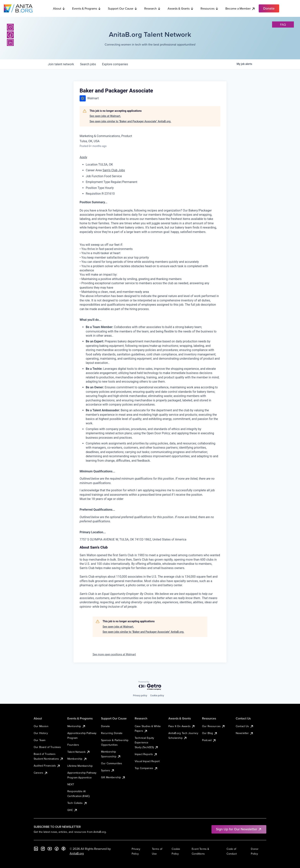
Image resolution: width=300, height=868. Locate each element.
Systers (108, 770)
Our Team (40, 740)
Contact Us (245, 726)
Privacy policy (140, 696)
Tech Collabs (77, 803)
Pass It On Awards (182, 726)
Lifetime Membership (80, 766)
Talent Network (79, 752)
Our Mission (41, 726)
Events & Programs (87, 8)
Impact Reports (146, 754)
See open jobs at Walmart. (105, 116)
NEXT (71, 784)
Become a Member (240, 9)
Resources (210, 8)
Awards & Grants (181, 8)
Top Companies (146, 768)
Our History (41, 733)
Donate (105, 726)
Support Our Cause (123, 8)
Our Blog (210, 733)
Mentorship (77, 726)
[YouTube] (50, 849)
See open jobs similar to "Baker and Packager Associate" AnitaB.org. (130, 121)
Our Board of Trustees (47, 747)
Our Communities (112, 763)
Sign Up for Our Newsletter (239, 829)
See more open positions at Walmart (114, 654)
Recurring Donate (112, 733)
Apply (83, 157)
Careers (41, 773)
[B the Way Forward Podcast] (64, 849)
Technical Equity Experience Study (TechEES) (147, 743)
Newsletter (245, 733)
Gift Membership (113, 777)
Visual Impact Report (147, 761)
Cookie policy (157, 696)
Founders (73, 745)
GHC (72, 810)
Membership (77, 759)
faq (283, 24)
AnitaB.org (77, 853)
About (59, 8)
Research (152, 8)
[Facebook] (10, 35)
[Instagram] (10, 27)
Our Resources (214, 726)
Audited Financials (47, 766)
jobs (88, 64)
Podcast (209, 740)
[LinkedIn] (10, 42)
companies (115, 64)
